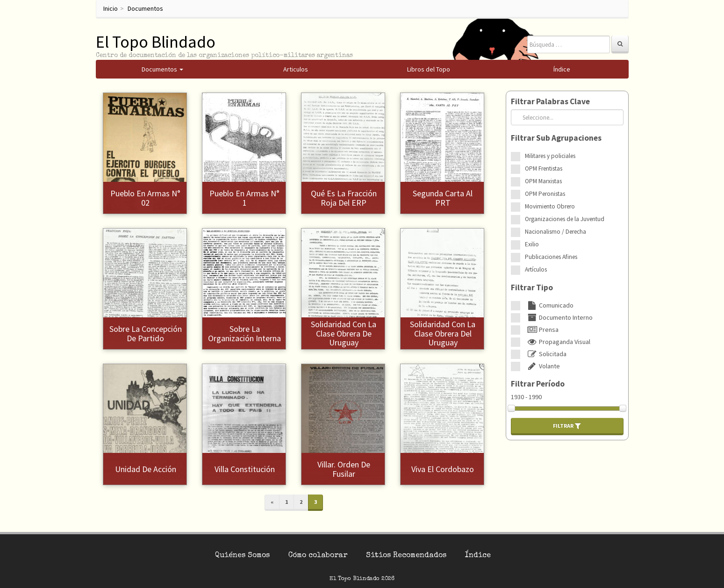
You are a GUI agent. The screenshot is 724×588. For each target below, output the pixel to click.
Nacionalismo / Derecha (556, 232)
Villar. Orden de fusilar (344, 469)
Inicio (111, 8)
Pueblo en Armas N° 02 (145, 198)
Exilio (532, 244)
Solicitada (546, 354)
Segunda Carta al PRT (443, 198)
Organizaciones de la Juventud (565, 219)
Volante (542, 366)
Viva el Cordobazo (443, 469)
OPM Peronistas (545, 194)
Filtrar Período (538, 384)
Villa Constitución (245, 469)
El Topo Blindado (156, 42)
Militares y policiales (550, 156)
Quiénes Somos (242, 556)
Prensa (542, 330)
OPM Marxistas (543, 181)
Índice (478, 556)
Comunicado (549, 305)
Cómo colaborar (318, 556)
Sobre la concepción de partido (146, 333)
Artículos (536, 269)
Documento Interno (559, 317)
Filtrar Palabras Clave (550, 101)
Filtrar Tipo (532, 287)
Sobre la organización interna (244, 333)
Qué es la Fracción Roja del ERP (344, 198)
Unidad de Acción (146, 469)
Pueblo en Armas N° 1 (244, 198)
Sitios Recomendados (406, 556)
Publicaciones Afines (551, 257)
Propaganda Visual (558, 342)
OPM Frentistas (544, 169)
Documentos (145, 8)
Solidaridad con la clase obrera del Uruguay (443, 333)
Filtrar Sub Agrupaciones (556, 138)
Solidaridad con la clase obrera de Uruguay (344, 333)
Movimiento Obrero (550, 206)
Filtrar (567, 426)
